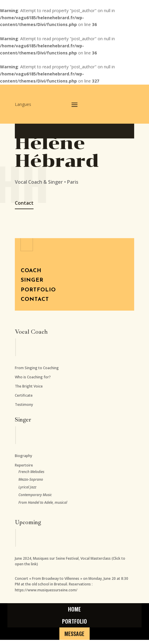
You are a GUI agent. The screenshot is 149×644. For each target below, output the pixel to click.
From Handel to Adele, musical (43, 502)
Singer (32, 280)
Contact (24, 203)
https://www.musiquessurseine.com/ (46, 590)
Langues (23, 105)
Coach (31, 271)
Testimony (24, 405)
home (74, 610)
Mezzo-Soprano (31, 479)
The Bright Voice (29, 386)
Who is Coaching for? (33, 377)
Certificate (24, 395)
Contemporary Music (35, 495)
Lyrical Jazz (27, 487)
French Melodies (31, 472)
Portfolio (38, 290)
